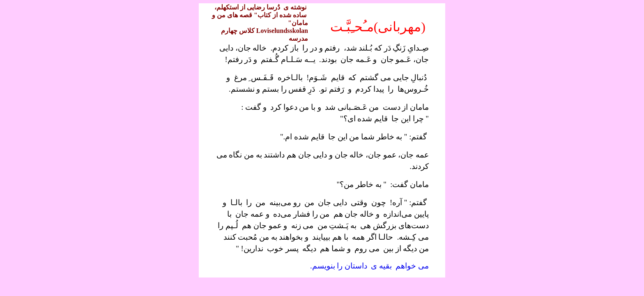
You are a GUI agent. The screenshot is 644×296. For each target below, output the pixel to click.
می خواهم (412, 266)
